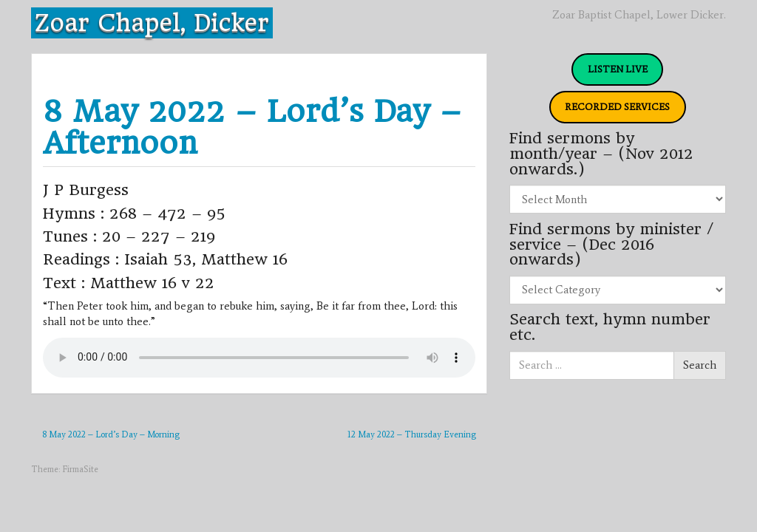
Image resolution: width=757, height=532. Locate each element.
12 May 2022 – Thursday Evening (412, 434)
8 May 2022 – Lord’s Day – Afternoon (252, 127)
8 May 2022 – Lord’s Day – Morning (111, 434)
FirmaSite (80, 469)
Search (700, 365)
